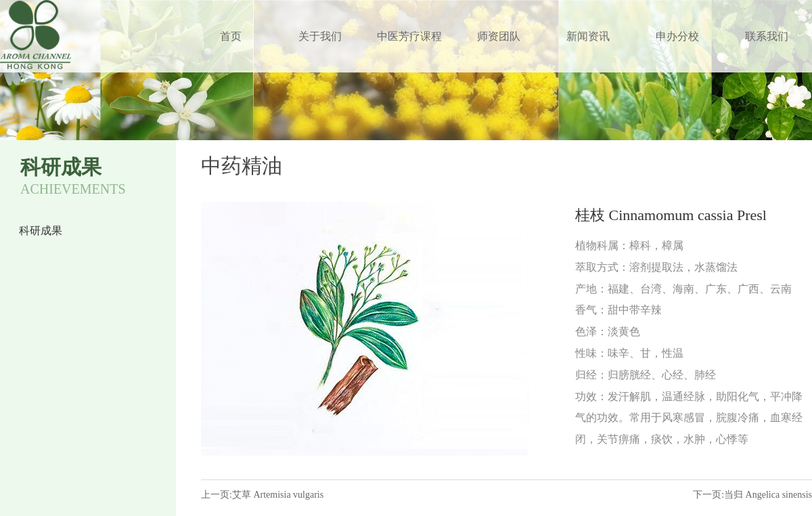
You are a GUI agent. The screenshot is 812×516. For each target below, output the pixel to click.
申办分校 (677, 36)
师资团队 (499, 36)
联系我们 (767, 36)
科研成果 (41, 231)
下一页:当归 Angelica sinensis (752, 495)
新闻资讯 (588, 36)
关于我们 (320, 36)
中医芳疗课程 (409, 36)
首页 (231, 36)
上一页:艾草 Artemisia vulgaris (262, 495)
